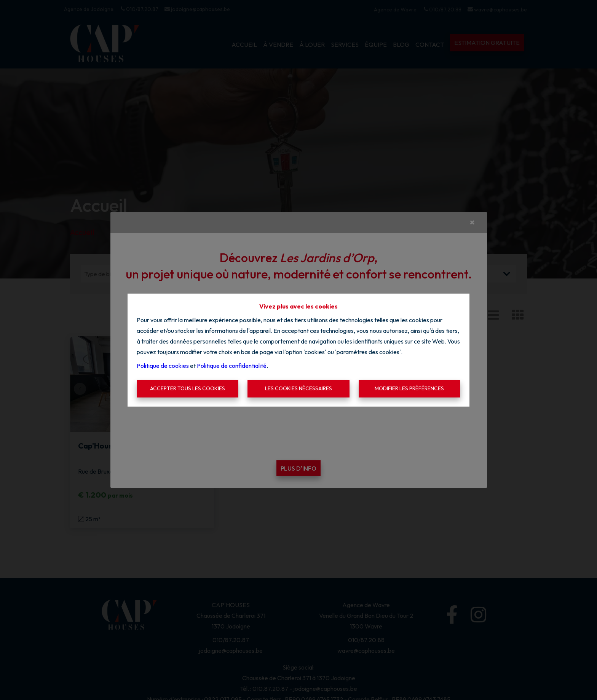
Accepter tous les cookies (188, 388)
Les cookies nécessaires (298, 388)
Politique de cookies (163, 366)
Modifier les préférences (409, 388)
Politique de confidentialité (232, 366)
